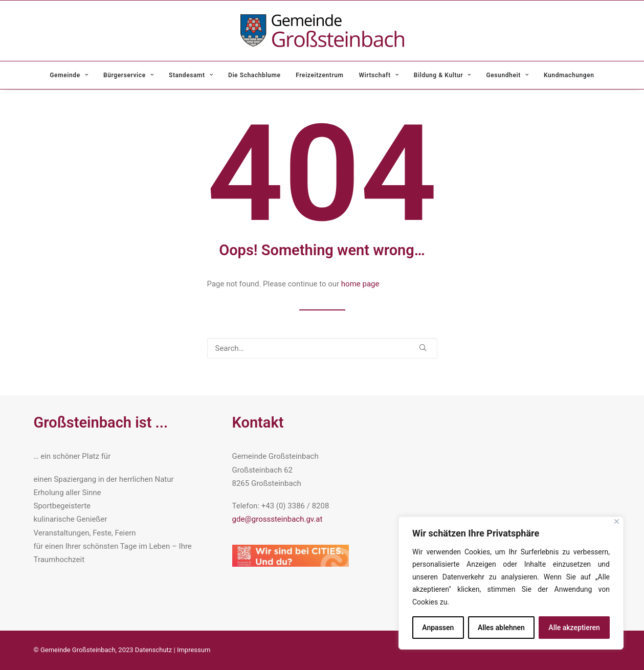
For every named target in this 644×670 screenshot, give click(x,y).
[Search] (322, 348)
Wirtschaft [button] (379, 75)
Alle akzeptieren (574, 628)
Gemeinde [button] (69, 75)
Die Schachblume (254, 75)
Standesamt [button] (191, 75)
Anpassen (438, 628)
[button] (423, 348)
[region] (511, 583)
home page (360, 284)
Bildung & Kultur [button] (442, 75)
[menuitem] (72, 75)
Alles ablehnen (501, 628)
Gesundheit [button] (508, 75)
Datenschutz (153, 650)
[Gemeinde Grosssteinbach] (322, 31)
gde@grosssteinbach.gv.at (277, 519)
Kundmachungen (569, 75)
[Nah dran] (617, 521)
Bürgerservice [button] (128, 75)
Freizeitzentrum (319, 75)
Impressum (194, 650)
